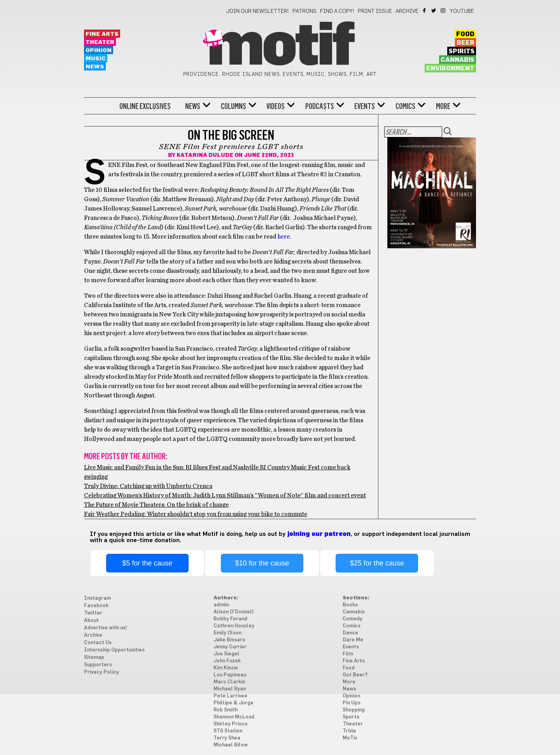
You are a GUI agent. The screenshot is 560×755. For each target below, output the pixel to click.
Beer (465, 43)
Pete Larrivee (230, 696)
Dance (350, 633)
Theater (100, 42)
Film (348, 654)
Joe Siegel (227, 654)
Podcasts (320, 106)
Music (96, 59)
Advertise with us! (106, 628)
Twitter (434, 11)
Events (365, 106)
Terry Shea (227, 738)
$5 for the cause (147, 563)
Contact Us (98, 643)
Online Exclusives (145, 106)
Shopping (354, 710)
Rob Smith (226, 710)
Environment (450, 68)
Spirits (462, 51)
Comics (405, 106)
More (443, 106)
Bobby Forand (230, 619)
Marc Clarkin (229, 682)
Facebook (425, 11)
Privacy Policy (101, 672)
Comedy (353, 619)
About (91, 621)
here (283, 237)
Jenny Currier (230, 647)
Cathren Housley (234, 626)
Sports (351, 717)
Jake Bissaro (229, 640)
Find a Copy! (337, 11)
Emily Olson (227, 633)
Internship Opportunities (114, 650)
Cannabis (458, 60)
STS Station (228, 731)
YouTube (462, 11)
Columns (234, 106)
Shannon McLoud (234, 717)
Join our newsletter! (257, 11)
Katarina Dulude (205, 155)
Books (350, 605)
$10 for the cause (262, 563)
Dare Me (353, 640)
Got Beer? (355, 675)
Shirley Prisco (231, 724)
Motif (280, 47)
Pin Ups (352, 703)
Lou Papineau (230, 675)
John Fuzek (227, 661)
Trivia (349, 731)
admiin (221, 605)
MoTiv (350, 738)
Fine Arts (102, 34)
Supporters (98, 665)
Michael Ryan (230, 689)
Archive (407, 11)
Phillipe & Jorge (234, 703)
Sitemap (94, 658)
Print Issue (375, 11)
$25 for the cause (377, 563)
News (95, 67)
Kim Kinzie (226, 668)
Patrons (304, 11)
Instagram (444, 11)
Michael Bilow (231, 745)
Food (465, 34)
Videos (276, 106)
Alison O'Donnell (234, 612)
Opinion (99, 50)
